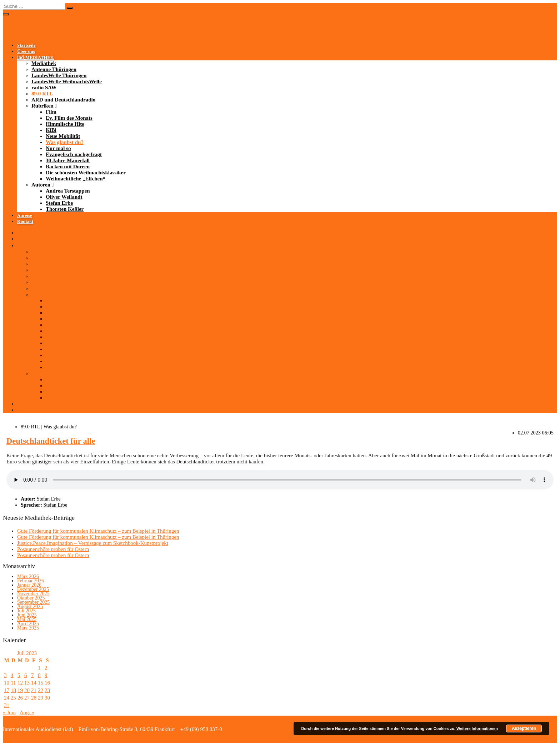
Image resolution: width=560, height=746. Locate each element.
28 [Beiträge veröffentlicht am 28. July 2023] (34, 698)
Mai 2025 (27, 619)
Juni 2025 (27, 615)
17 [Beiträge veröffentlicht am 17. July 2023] (7, 690)
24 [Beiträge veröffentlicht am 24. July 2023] (7, 698)
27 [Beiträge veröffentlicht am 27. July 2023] (27, 698)
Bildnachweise (242, 729)
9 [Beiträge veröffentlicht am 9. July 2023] (46, 675)
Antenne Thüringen (54, 69)
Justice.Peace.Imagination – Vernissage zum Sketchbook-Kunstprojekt (93, 543)
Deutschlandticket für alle (51, 441)
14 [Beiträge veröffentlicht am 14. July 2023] (34, 683)
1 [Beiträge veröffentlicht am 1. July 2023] (39, 668)
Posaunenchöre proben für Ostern (53, 549)
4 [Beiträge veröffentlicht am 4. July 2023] (12, 675)
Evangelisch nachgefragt (74, 154)
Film (51, 112)
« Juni (9, 712)
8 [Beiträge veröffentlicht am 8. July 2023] (39, 675)
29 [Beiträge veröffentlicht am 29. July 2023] (41, 698)
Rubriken (42, 106)
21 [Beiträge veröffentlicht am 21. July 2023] (34, 690)
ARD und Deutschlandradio (63, 100)
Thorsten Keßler (65, 209)
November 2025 (33, 594)
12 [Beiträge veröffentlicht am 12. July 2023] (20, 683)
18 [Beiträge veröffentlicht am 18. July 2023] (13, 690)
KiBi (51, 130)
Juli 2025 (26, 611)
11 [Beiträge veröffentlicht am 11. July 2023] (13, 683)
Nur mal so (58, 148)
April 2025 (28, 624)
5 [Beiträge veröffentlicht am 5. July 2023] (19, 675)
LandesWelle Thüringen (59, 75)
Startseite (26, 45)
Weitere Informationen (477, 728)
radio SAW (44, 88)
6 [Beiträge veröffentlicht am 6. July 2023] (26, 675)
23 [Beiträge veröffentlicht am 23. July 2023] (47, 690)
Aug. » (27, 712)
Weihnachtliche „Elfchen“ (76, 179)
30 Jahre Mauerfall (68, 160)
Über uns (26, 51)
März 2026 (28, 576)
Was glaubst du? (65, 142)
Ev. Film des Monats (69, 118)
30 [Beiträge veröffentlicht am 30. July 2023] (47, 698)
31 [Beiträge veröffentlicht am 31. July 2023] (7, 705)
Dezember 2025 (33, 589)
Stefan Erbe (59, 203)
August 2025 (30, 606)
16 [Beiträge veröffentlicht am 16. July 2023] (47, 683)
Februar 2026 (31, 581)
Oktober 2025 (31, 598)
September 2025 (33, 602)
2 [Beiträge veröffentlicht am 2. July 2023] (46, 668)
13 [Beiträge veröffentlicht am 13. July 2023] (27, 683)
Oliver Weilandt (64, 197)
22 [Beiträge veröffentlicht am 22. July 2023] (41, 690)
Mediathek (44, 63)
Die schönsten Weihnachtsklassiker (86, 173)
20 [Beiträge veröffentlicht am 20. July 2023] (27, 690)
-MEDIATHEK (36, 58)
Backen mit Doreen (68, 166)
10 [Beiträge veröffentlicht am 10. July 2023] (7, 683)
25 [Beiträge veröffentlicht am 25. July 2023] (13, 698)
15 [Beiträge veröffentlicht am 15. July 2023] (41, 683)
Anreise (25, 215)
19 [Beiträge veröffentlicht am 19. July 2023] (20, 690)
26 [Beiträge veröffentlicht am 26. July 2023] (20, 698)
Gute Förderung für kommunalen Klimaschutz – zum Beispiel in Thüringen (98, 531)
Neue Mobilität (63, 136)
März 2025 (28, 628)
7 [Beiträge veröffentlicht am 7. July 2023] (32, 675)
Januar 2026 (29, 585)
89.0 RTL (42, 94)
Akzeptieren (524, 728)
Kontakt (25, 222)
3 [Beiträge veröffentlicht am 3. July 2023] (5, 675)
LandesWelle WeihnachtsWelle (67, 81)
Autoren (41, 185)
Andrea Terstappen (68, 191)
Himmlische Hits (65, 124)
